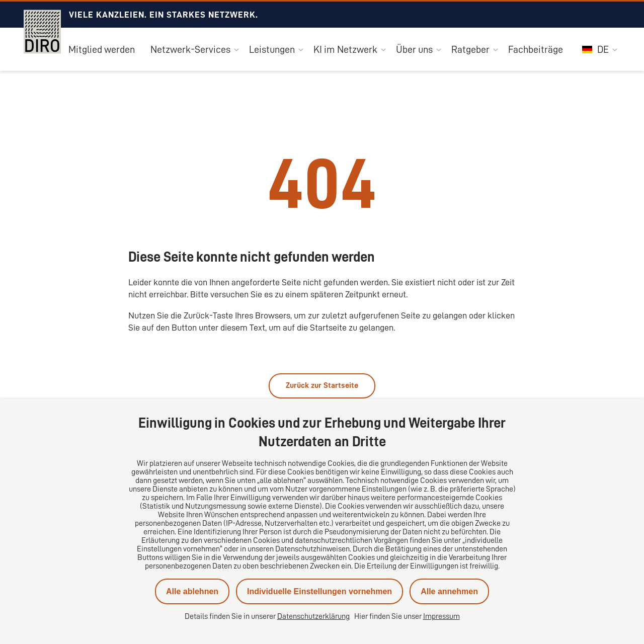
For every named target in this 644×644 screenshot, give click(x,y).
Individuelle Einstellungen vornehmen (319, 591)
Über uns (414, 49)
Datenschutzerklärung (313, 616)
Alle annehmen (449, 591)
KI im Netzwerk (345, 49)
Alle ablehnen (192, 591)
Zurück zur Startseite (322, 385)
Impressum (441, 616)
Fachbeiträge (536, 49)
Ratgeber (470, 49)
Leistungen (272, 49)
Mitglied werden (102, 49)
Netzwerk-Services (190, 49)
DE (595, 49)
